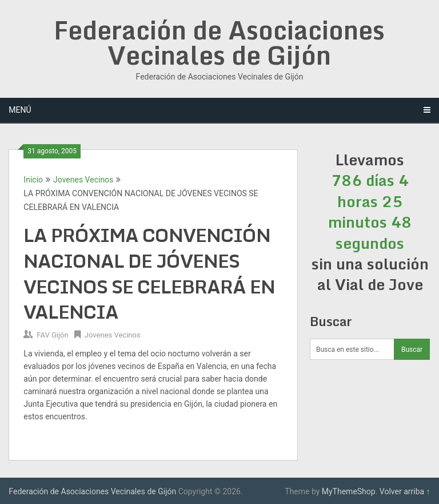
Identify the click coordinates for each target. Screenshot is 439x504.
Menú (20, 110)
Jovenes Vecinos (83, 180)
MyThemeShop (349, 491)
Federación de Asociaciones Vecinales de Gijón (219, 42)
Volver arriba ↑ (405, 491)
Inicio (33, 180)
